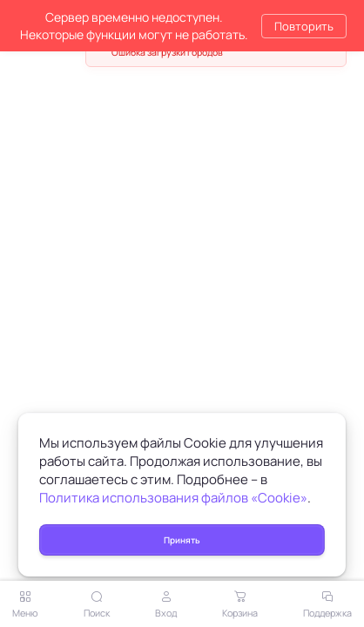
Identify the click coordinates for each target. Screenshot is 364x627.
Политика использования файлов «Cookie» (173, 498)
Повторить (304, 26)
